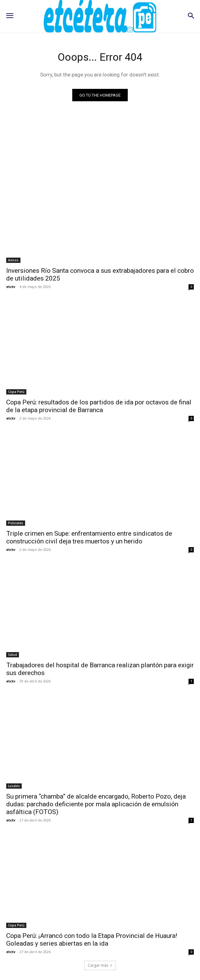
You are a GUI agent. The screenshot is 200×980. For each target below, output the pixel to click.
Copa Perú (16, 392)
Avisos (13, 260)
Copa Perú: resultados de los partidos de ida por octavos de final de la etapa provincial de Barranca (99, 406)
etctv (11, 287)
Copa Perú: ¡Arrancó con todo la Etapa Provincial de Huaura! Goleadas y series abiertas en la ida (92, 940)
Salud (13, 655)
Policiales (16, 523)
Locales (14, 786)
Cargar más (100, 965)
